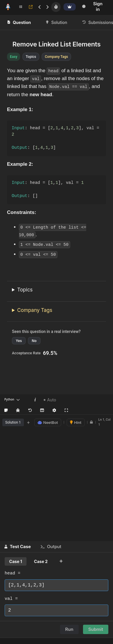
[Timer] (56, 7)
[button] (18, 547)
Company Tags (35, 310)
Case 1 (16, 562)
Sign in (98, 6)
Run (69, 630)
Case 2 (41, 562)
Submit (96, 630)
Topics (25, 290)
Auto (50, 400)
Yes (19, 341)
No (34, 341)
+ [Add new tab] (29, 423)
